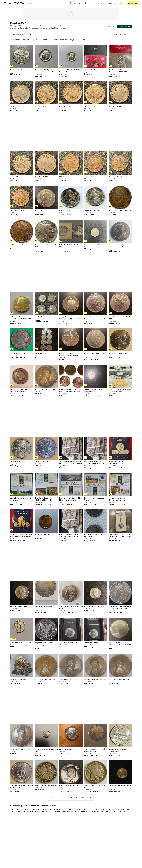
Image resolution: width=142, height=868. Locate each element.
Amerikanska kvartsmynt (43, 353)
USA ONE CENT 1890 (91, 176)
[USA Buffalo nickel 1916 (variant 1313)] (46, 231)
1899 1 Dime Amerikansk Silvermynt (46, 785)
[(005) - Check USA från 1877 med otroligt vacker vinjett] (120, 376)
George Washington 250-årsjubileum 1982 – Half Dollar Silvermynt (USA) (71, 318)
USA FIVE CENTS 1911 (116, 106)
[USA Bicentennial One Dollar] (120, 340)
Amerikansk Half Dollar (17, 70)
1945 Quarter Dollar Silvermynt (20, 606)
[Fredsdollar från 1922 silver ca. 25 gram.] (46, 593)
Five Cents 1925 (65, 106)
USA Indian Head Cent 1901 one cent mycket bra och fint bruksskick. (21, 391)
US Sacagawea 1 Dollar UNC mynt (46, 534)
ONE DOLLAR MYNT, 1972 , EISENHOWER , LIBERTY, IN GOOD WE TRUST (120, 644)
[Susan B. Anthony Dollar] (46, 448)
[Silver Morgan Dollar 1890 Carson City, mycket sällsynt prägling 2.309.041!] (120, 593)
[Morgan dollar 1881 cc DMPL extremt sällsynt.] (46, 629)
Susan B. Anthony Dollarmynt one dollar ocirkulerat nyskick (120, 246)
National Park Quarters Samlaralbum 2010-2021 (116, 463)
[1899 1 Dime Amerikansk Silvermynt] (46, 772)
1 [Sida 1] (63, 798)
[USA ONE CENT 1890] (96, 163)
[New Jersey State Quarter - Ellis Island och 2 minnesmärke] (71, 485)
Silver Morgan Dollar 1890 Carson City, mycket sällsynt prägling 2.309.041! (120, 608)
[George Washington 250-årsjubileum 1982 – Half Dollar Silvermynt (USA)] (71, 304)
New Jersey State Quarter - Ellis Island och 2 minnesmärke (70, 499)
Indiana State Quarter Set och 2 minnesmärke (21, 499)
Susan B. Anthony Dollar (43, 462)
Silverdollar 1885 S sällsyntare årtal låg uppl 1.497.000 (96, 750)
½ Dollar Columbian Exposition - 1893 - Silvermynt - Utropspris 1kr (95, 318)
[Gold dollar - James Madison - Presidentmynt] (120, 736)
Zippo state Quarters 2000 (68, 643)
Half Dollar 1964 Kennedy (68, 749)
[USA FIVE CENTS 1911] (120, 93)
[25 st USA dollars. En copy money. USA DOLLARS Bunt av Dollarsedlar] (71, 448)
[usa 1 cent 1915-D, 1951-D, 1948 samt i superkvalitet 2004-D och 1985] (71, 376)
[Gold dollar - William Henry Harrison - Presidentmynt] (22, 772)
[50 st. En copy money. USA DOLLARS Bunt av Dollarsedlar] (96, 448)
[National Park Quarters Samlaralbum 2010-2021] (120, 448)
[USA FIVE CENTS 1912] (22, 163)
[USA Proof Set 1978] (96, 57)
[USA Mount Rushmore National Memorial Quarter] (96, 376)
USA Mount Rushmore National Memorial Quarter (94, 391)
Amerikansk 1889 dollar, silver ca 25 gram (71, 607)
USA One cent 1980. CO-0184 (20, 749)
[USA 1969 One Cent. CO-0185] (120, 666)
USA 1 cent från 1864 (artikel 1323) (22, 245)
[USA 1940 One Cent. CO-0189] (46, 666)
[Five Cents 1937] (22, 93)
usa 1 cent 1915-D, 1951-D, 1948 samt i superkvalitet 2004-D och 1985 (70, 391)
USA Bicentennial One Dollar (118, 353)
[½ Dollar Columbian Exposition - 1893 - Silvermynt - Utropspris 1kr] (96, 304)
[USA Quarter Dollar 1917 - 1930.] (22, 629)
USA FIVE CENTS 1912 (17, 176)
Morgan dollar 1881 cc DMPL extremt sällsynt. (44, 644)
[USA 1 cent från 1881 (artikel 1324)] (120, 197)
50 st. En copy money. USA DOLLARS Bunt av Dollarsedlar (94, 463)
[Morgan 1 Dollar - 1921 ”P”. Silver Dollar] (96, 340)
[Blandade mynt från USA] (22, 666)
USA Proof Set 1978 (91, 70)
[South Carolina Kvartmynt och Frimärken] (96, 485)
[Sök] (71, 3)
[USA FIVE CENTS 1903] (46, 163)
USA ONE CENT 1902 (66, 176)
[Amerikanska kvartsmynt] (46, 340)
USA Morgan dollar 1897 (67, 211)
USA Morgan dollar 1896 (92, 211)
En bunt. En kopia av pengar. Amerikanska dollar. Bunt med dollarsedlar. (69, 535)
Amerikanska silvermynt (42, 317)
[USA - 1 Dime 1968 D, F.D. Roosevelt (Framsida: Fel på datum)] (46, 57)
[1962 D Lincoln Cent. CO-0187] (71, 666)
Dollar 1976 (38, 211)
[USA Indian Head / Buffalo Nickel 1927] (96, 772)
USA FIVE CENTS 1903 (42, 176)
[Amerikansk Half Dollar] (22, 57)
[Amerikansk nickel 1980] (96, 231)
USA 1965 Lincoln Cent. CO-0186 (95, 679)
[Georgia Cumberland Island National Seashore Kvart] (120, 485)
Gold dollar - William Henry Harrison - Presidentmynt (22, 786)
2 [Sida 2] (67, 798)
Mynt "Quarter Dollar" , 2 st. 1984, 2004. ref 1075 (95, 535)
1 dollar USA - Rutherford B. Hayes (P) (120, 786)
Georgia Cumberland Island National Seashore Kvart (118, 499)
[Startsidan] (19, 3)
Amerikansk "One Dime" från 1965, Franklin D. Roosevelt (71, 71)
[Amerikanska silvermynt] (46, 304)
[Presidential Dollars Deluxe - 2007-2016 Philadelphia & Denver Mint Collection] (22, 521)
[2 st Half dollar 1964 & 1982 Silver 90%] (71, 231)
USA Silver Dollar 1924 (17, 353)
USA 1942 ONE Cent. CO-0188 (45, 390)
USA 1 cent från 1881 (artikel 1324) (120, 211)
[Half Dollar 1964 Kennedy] (71, 736)
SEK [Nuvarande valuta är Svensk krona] (91, 3)
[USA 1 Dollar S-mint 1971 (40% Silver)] (71, 772)
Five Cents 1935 (89, 106)
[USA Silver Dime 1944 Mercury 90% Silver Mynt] (46, 736)
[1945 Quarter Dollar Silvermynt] (22, 593)
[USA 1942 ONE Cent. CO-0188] (46, 376)
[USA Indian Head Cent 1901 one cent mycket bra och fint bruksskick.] (22, 376)
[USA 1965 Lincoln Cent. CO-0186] (96, 666)
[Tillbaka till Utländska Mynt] (11, 34)
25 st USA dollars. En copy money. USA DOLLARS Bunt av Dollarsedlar (71, 463)
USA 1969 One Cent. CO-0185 (119, 679)
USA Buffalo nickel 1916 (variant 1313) (45, 246)
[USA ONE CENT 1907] (120, 163)
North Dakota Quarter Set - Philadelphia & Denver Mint (44, 499)
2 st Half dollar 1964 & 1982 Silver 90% (71, 246)
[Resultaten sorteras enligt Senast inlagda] (123, 34)
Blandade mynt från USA (18, 679)
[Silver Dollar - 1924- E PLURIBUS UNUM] (120, 304)
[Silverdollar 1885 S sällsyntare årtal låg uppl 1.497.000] (96, 736)
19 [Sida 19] (83, 798)
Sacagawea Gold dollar (18, 462)
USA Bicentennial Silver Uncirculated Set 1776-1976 (118, 71)
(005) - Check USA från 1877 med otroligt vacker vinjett (120, 391)
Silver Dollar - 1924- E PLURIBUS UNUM (119, 318)
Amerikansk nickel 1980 (92, 245)
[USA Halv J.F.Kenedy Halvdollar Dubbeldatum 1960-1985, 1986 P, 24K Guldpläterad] (22, 304)
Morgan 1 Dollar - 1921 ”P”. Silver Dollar (95, 354)
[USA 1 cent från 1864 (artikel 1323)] (22, 231)
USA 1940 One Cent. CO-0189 (45, 679)
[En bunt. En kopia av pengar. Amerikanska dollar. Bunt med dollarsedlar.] (71, 521)
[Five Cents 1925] (71, 93)
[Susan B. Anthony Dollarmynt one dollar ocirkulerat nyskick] (120, 231)
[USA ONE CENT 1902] (71, 163)
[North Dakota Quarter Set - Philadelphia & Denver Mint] (46, 485)
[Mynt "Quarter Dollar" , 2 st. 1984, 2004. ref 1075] (96, 521)
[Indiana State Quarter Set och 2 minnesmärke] (22, 485)
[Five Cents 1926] (46, 93)
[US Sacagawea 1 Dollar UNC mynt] (46, 521)
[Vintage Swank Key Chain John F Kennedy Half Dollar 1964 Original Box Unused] (120, 521)
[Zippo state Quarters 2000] (71, 629)
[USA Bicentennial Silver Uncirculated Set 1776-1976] (120, 57)
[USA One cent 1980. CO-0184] (22, 736)
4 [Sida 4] (76, 798)
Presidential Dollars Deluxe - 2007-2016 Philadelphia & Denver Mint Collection (22, 535)
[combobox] (49, 3)
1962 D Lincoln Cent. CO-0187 (69, 679)
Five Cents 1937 (15, 106)
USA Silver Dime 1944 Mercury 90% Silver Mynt (46, 750)
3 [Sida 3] (72, 798)
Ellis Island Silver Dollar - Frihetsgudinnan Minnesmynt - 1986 (69, 354)
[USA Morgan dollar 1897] (71, 197)
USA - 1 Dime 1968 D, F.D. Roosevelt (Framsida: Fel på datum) (44, 71)
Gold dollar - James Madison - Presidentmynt (119, 750)
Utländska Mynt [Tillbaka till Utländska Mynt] (18, 34)
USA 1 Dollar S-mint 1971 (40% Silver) (69, 786)
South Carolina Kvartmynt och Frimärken (94, 499)
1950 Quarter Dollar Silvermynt (94, 606)
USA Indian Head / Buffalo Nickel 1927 (95, 786)
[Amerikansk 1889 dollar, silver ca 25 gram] (71, 593)
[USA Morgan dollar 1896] (96, 197)
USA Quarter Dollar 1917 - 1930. (21, 643)
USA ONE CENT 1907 (116, 176)
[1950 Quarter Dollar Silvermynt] (96, 593)
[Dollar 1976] (46, 197)
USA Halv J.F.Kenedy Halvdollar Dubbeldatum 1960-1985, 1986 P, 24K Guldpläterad (21, 318)
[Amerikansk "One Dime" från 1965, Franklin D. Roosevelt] (71, 57)
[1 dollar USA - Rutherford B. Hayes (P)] (120, 772)
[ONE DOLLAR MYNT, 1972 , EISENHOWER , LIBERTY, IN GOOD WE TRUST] (120, 629)
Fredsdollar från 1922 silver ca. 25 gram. (46, 607)
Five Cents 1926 (40, 106)
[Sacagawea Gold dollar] (22, 448)
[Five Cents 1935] (96, 93)
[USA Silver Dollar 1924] (22, 340)
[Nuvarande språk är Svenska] (86, 3)
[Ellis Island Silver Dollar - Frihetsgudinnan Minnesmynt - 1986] (71, 340)
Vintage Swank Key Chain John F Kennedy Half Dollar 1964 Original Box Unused (120, 535)
